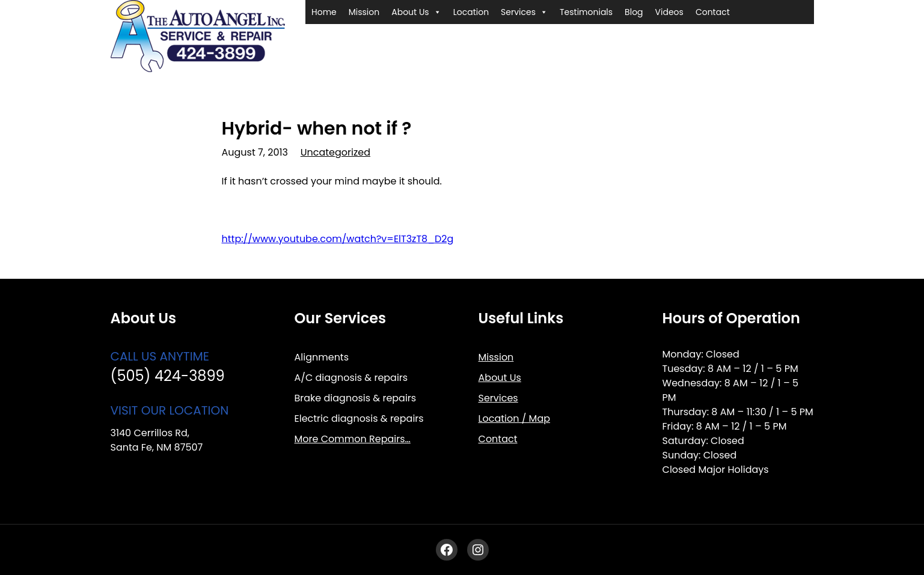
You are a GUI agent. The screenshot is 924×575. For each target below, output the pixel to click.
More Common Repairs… (353, 439)
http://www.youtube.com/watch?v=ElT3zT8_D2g (338, 239)
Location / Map (515, 418)
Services (524, 12)
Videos (669, 12)
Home (324, 12)
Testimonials (586, 12)
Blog (634, 12)
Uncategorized (335, 152)
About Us (416, 12)
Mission (364, 12)
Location (471, 12)
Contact (713, 12)
